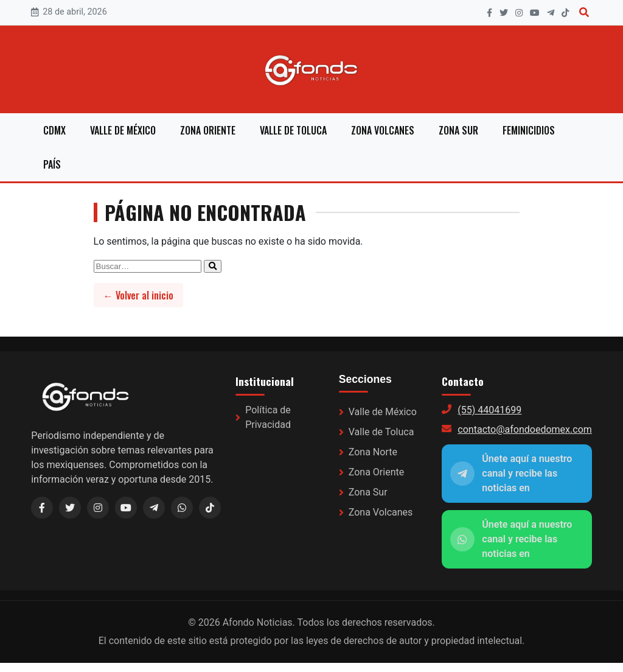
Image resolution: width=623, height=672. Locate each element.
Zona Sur (458, 130)
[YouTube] (535, 13)
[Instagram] (519, 13)
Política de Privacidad (268, 417)
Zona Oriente (208, 130)
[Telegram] (551, 13)
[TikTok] (565, 13)
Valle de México (123, 130)
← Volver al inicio (138, 295)
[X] (504, 13)
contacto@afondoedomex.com (524, 429)
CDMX (54, 130)
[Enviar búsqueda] (213, 266)
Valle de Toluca (293, 130)
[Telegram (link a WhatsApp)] (154, 508)
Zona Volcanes (383, 130)
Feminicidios (529, 130)
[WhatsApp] (182, 508)
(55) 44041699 (489, 410)
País (52, 164)
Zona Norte (373, 452)
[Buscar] (584, 12)
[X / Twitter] (70, 508)
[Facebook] (489, 13)
